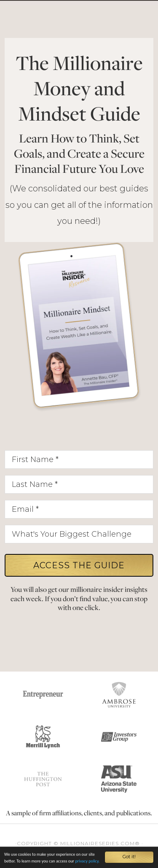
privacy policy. (87, 862)
